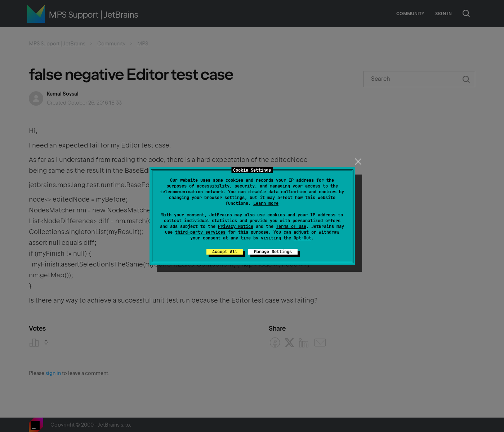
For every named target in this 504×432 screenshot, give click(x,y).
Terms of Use (291, 226)
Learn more (266, 203)
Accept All (225, 252)
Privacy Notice (236, 226)
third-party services (200, 232)
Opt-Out (302, 238)
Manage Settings (273, 252)
